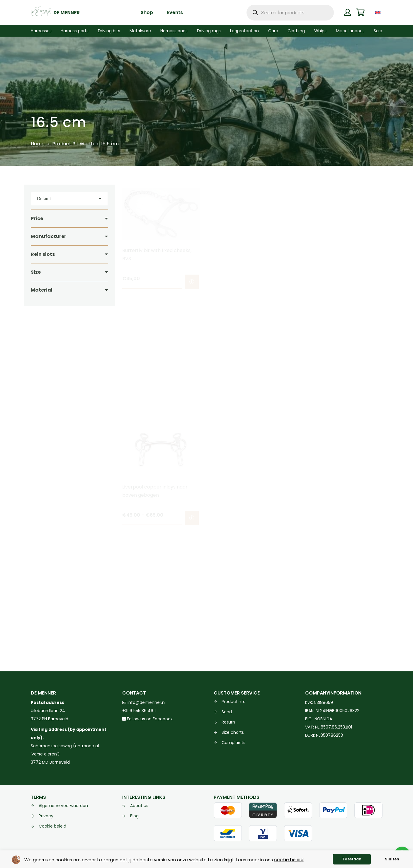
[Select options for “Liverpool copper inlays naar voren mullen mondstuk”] (283, 518)
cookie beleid (289, 860)
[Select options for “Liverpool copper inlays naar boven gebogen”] (191, 518)
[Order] (69, 199)
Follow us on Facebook (147, 719)
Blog (134, 816)
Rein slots (43, 254)
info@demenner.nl (144, 702)
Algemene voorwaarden (63, 806)
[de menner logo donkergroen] (55, 13)
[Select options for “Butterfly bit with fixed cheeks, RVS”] (191, 282)
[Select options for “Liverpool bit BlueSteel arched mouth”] (283, 282)
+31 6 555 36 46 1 (139, 711)
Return (228, 722)
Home (38, 144)
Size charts (233, 732)
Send (227, 712)
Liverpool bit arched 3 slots (336, 250)
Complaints (233, 743)
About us (139, 806)
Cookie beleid (52, 826)
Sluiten (392, 859)
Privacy (46, 816)
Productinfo (234, 702)
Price (37, 218)
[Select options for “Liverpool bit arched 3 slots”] (374, 282)
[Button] (348, 12)
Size (36, 272)
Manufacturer (49, 236)
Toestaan (352, 859)
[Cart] (360, 12)
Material (42, 290)
